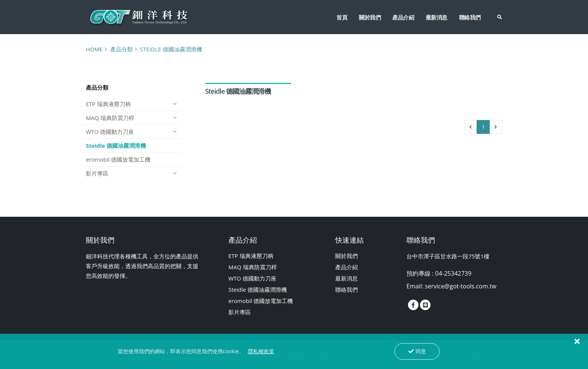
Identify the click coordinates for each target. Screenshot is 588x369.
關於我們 (370, 17)
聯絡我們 (470, 17)
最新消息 (436, 17)
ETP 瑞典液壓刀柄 (108, 104)
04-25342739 (454, 273)
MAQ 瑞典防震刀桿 (110, 118)
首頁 (342, 17)
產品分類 (121, 49)
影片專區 (97, 173)
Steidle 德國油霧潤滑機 (171, 49)
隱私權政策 (261, 351)
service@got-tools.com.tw (461, 286)
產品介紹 (403, 17)
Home (94, 49)
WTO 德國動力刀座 (110, 132)
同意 (417, 351)
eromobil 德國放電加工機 (118, 159)
